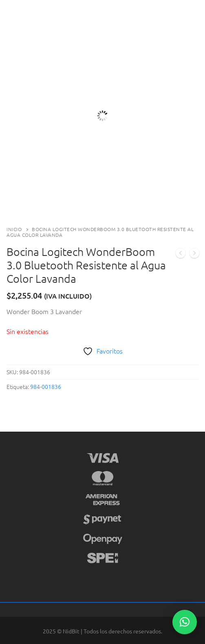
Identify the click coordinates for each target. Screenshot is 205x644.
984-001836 (46, 386)
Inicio (14, 229)
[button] (185, 622)
